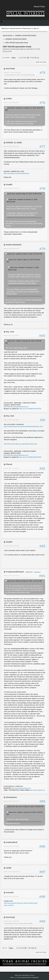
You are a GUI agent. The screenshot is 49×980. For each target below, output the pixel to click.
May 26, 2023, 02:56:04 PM (11, 801)
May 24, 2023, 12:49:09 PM (11, 335)
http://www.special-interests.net (21, 788)
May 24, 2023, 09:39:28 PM (11, 420)
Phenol (9, 464)
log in (29, 28)
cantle (9, 868)
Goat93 (9, 185)
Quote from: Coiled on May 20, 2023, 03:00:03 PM (24, 194)
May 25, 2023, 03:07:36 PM (11, 546)
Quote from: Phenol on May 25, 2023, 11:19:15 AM (24, 581)
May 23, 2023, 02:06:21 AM (11, 249)
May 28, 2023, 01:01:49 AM (11, 896)
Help (16, 975)
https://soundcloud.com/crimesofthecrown (16, 173)
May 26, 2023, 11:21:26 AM (11, 576)
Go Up (5, 948)
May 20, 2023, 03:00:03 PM (11, 102)
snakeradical (12, 842)
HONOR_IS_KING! (14, 143)
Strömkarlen (11, 797)
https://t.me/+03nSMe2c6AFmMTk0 (30, 409)
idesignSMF (35, 977)
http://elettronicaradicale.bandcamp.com (16, 407)
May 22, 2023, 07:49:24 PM (11, 188)
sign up (36, 28)
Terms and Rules (23, 975)
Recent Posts (39, 7)
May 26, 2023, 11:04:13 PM (11, 846)
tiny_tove (10, 332)
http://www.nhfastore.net (38, 790)
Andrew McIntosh (14, 245)
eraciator (10, 892)
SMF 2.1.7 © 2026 (16, 977)
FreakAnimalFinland (15, 572)
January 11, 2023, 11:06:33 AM (12, 72)
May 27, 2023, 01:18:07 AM (11, 872)
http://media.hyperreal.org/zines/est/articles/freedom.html (23, 426)
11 (38, 58)
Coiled (9, 99)
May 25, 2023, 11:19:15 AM (11, 468)
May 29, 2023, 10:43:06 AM (11, 921)
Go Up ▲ (32, 975)
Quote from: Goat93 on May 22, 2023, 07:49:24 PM (25, 254)
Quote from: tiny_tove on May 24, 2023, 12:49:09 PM (25, 806)
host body (10, 69)
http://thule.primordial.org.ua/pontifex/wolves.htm (21, 444)
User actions (41, 62)
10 (36, 58)
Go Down (6, 58)
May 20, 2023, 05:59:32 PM (11, 146)
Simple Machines (26, 977)
